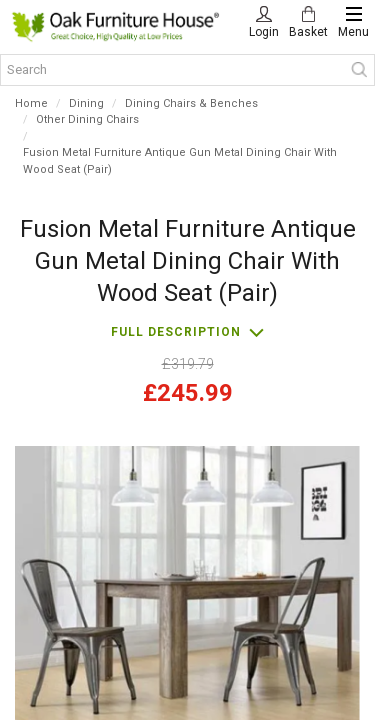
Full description (176, 332)
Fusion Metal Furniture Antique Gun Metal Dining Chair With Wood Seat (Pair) (180, 161)
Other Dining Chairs (87, 119)
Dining (86, 103)
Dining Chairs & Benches (191, 103)
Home (31, 103)
